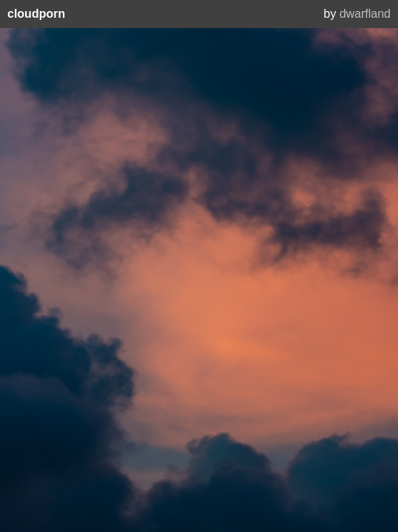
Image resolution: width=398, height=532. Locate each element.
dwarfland (365, 14)
